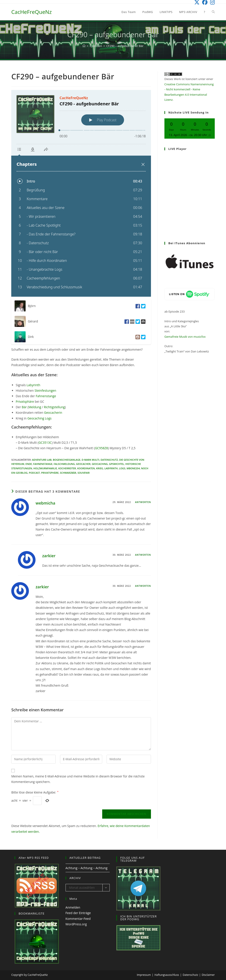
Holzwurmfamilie (45, 468)
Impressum (144, 975)
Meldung (35, 407)
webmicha (45, 503)
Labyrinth (33, 385)
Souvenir (84, 473)
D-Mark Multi (90, 460)
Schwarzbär (68, 473)
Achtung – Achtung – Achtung (87, 868)
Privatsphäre (25, 402)
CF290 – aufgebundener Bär (125, 46)
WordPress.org (76, 924)
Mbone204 (133, 468)
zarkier (49, 556)
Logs (122, 468)
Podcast (34, 473)
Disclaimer (208, 975)
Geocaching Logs (39, 418)
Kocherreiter (67, 468)
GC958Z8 (101, 448)
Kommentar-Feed (78, 919)
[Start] (84, 46)
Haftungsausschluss (167, 975)
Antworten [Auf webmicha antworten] (143, 502)
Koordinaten (86, 468)
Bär (24, 407)
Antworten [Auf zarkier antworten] (143, 555)
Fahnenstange (46, 396)
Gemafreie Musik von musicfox (185, 337)
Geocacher (83, 464)
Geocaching (100, 464)
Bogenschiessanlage (67, 460)
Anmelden (73, 907)
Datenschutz (109, 460)
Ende (29, 464)
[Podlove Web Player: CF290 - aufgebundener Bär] (81, 193)
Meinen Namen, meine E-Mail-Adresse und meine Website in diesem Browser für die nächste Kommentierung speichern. (78, 779)
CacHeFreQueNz (31, 12)
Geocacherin (53, 413)
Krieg (100, 468)
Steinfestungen (45, 390)
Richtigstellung (54, 407)
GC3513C (45, 442)
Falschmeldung (64, 464)
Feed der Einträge (78, 913)
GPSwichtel (117, 464)
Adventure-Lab (42, 460)
